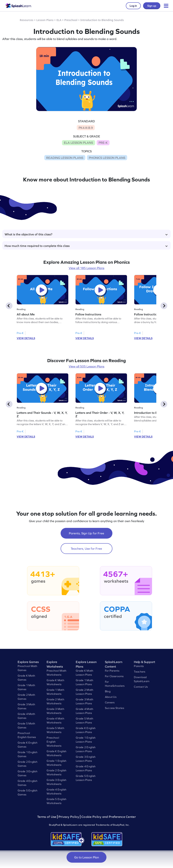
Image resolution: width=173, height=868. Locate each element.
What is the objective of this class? (86, 234)
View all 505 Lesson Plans (86, 366)
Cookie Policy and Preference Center (109, 817)
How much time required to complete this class (86, 246)
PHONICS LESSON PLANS (107, 158)
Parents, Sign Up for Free (86, 533)
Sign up (152, 6)
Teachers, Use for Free (86, 549)
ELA (59, 20)
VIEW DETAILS (26, 338)
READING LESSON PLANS (65, 158)
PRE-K (103, 143)
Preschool (71, 20)
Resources (27, 20)
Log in (133, 6)
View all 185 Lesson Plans (86, 268)
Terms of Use (47, 817)
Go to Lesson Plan (87, 857)
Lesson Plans (45, 20)
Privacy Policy (69, 817)
